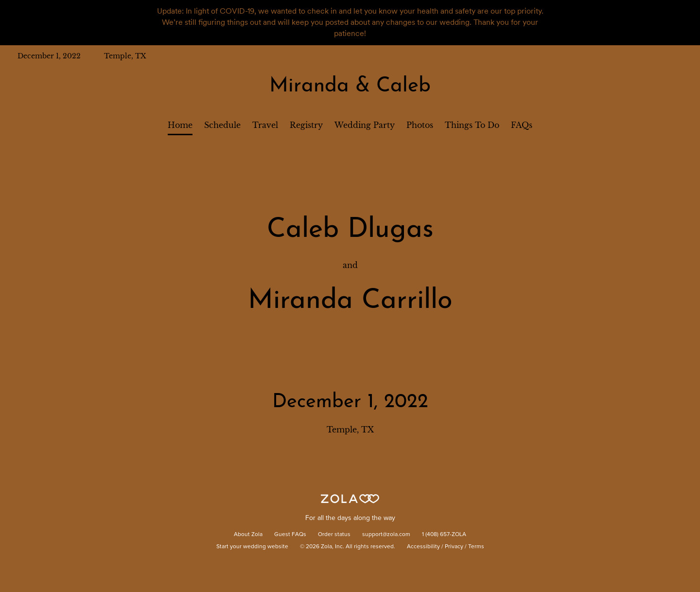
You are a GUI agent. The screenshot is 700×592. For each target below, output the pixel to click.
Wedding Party (365, 125)
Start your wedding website (252, 547)
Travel (265, 125)
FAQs (522, 125)
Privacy (454, 547)
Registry (306, 125)
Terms (476, 547)
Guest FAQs (290, 535)
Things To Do (472, 125)
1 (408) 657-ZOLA (444, 535)
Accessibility (423, 547)
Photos (420, 125)
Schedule (222, 125)
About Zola (248, 535)
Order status (334, 535)
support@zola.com (386, 535)
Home (180, 125)
